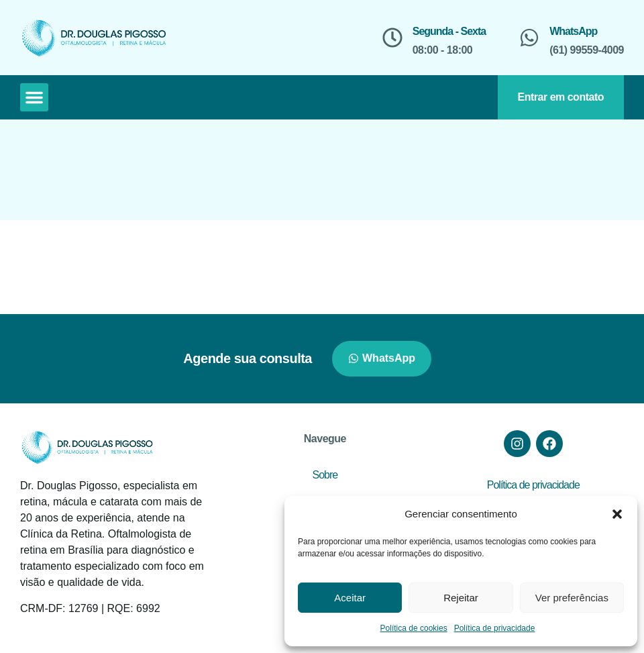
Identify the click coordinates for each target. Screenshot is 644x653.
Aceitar (350, 598)
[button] (617, 514)
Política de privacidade (495, 628)
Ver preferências (572, 598)
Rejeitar (461, 598)
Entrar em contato (561, 97)
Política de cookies (414, 628)
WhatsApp (573, 31)
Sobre (325, 475)
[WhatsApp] (529, 38)
